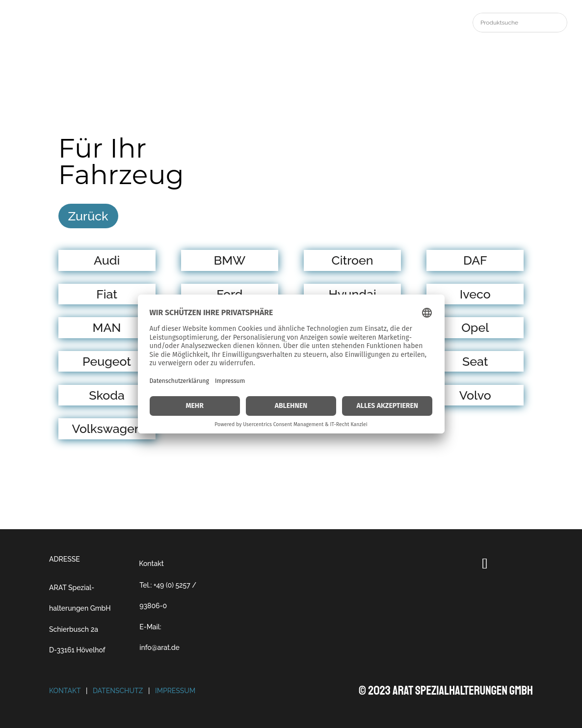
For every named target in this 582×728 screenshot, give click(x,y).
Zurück (88, 216)
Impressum (175, 691)
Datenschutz (118, 691)
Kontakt (151, 564)
